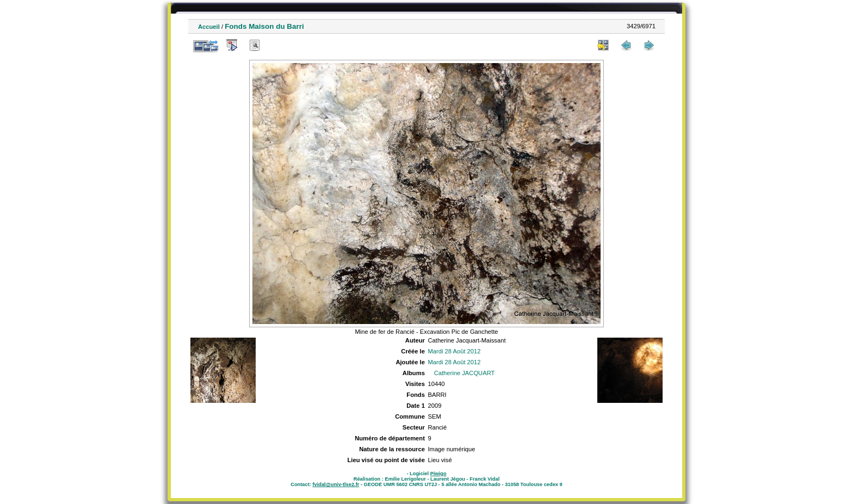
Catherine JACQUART (465, 373)
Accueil (209, 27)
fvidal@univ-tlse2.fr (336, 484)
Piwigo (438, 474)
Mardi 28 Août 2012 (454, 351)
